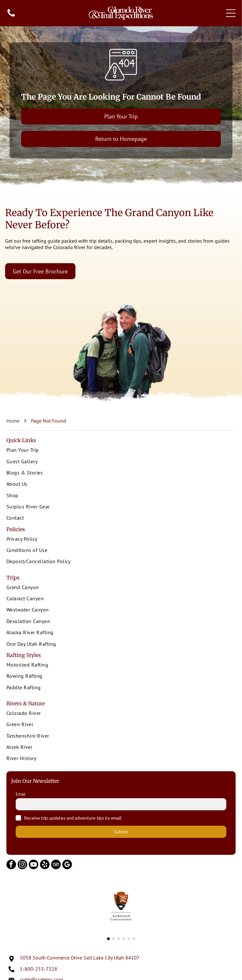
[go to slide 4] (124, 939)
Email (21, 794)
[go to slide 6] (134, 939)
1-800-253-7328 (39, 969)
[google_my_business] (67, 865)
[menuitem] (121, 451)
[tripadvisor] (56, 865)
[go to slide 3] (119, 939)
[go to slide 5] (129, 939)
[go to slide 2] (113, 939)
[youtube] (34, 865)
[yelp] (45, 865)
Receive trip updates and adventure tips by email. (73, 818)
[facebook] (11, 865)
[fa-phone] (11, 16)
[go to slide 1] (108, 939)
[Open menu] (231, 13)
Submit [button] (121, 832)
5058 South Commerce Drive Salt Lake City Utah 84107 (80, 958)
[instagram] (22, 865)
